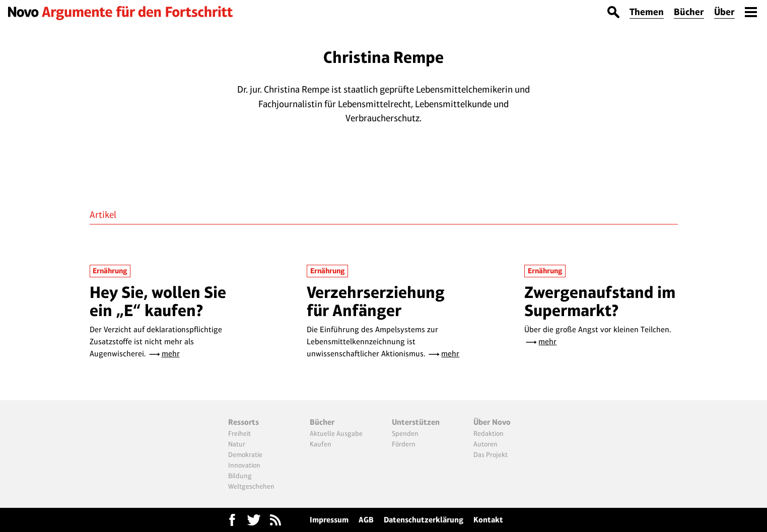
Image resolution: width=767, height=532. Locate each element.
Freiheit (239, 433)
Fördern (404, 444)
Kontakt (488, 520)
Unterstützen (416, 422)
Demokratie (245, 454)
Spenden (405, 433)
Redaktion (489, 433)
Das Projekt (491, 454)
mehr (171, 354)
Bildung (240, 476)
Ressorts (243, 422)
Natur (237, 444)
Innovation (244, 465)
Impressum (329, 520)
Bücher (689, 12)
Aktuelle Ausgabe (336, 433)
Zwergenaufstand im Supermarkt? (600, 301)
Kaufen (321, 444)
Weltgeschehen (251, 486)
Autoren (485, 444)
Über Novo (492, 422)
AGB (366, 520)
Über (724, 12)
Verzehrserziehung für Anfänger (376, 301)
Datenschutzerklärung (424, 520)
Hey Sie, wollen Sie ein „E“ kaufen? (158, 301)
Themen (647, 12)
